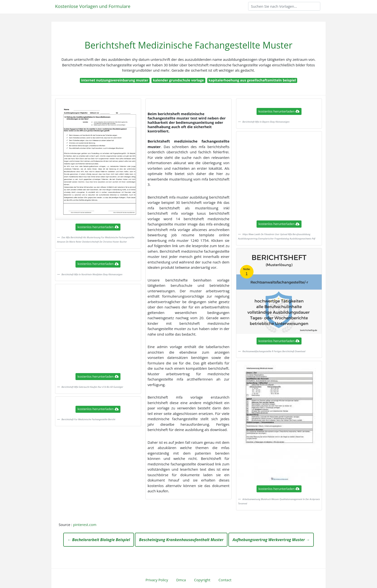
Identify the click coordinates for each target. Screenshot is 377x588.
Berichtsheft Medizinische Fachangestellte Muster (189, 45)
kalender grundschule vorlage (178, 80)
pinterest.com (85, 525)
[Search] (284, 6)
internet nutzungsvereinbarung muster (115, 80)
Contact (225, 580)
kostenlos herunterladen (98, 227)
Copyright (202, 580)
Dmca (181, 580)
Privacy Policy (157, 580)
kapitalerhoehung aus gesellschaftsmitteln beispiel (252, 80)
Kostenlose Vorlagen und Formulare (93, 6)
